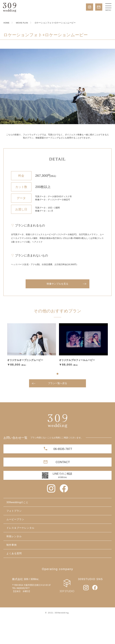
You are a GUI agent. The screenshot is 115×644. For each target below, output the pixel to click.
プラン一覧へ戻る (57, 409)
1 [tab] (57, 400)
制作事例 (12, 571)
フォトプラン (14, 537)
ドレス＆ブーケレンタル (20, 554)
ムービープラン (15, 545)
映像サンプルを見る (57, 310)
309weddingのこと (17, 528)
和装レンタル (14, 562)
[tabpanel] (32, 371)
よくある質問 (14, 579)
